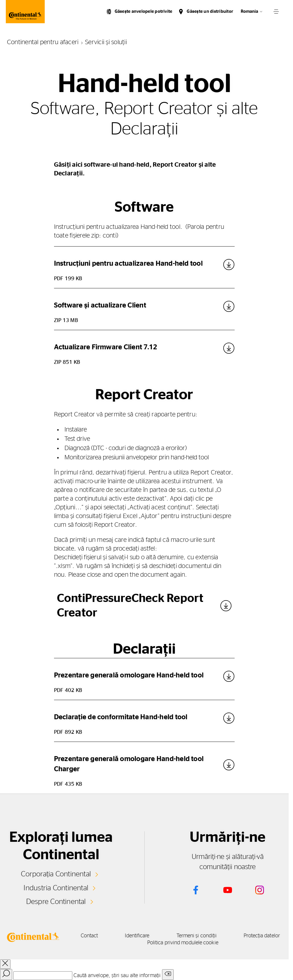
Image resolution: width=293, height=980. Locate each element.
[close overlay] (5, 964)
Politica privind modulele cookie (193, 943)
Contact (96, 936)
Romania (249, 11)
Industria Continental (56, 888)
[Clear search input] (168, 975)
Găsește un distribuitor (210, 11)
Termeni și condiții (208, 936)
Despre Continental (56, 902)
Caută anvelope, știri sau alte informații (117, 976)
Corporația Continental (56, 874)
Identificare (146, 936)
